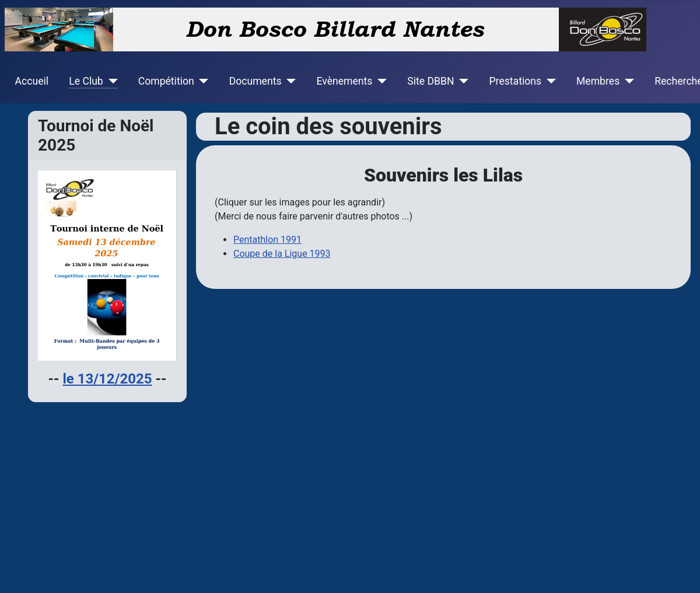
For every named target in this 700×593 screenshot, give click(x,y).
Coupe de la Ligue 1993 (282, 254)
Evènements (344, 81)
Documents (256, 81)
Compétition (166, 81)
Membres (598, 81)
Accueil (32, 81)
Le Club (86, 81)
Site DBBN (430, 81)
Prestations (516, 81)
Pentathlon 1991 (267, 240)
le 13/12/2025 (107, 379)
